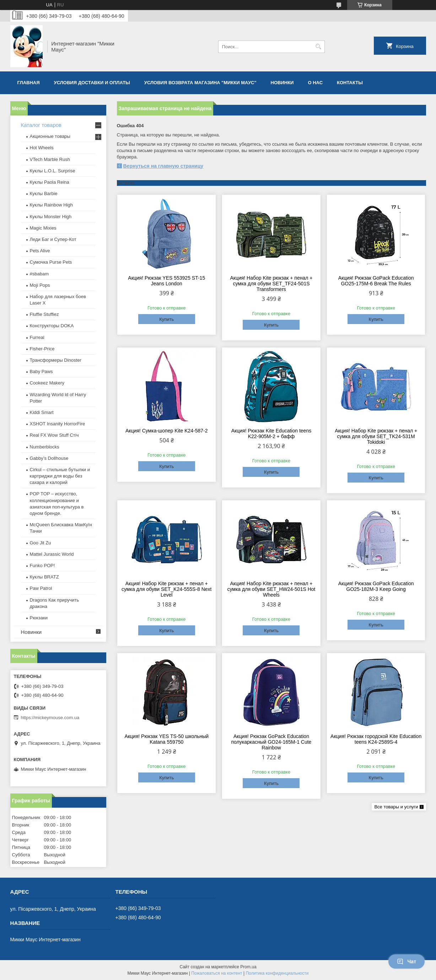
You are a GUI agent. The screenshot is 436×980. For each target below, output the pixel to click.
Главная (29, 83)
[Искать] (319, 47)
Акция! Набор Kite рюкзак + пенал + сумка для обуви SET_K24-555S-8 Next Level (166, 589)
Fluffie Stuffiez (44, 314)
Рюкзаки (39, 618)
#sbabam (39, 274)
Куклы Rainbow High (51, 205)
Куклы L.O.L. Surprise (53, 171)
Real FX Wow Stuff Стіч (54, 435)
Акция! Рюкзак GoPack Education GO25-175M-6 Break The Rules (376, 281)
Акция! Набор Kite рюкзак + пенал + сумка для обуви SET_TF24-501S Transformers (271, 284)
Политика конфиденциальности (277, 973)
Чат (407, 962)
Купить (166, 319)
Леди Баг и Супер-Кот (53, 239)
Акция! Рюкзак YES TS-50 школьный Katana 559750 (166, 739)
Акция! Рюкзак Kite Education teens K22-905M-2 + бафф (271, 434)
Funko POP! (42, 566)
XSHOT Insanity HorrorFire (58, 424)
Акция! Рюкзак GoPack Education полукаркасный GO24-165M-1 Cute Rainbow (271, 742)
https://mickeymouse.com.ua (50, 718)
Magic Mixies (43, 228)
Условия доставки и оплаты (92, 83)
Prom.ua (248, 967)
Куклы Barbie (44, 193)
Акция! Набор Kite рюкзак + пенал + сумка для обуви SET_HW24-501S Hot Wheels (271, 589)
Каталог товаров (41, 125)
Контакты (350, 83)
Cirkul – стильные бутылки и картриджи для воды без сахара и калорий (60, 476)
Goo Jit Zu (41, 543)
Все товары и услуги (396, 807)
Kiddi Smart (42, 412)
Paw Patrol (41, 588)
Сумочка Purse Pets (51, 262)
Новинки (282, 83)
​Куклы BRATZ (44, 577)
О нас (315, 83)
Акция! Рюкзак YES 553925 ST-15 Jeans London (166, 281)
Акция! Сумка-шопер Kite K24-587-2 (167, 431)
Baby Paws (41, 371)
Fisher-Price (42, 349)
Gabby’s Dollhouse (49, 458)
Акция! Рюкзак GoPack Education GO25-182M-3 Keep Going (376, 586)
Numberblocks (45, 447)
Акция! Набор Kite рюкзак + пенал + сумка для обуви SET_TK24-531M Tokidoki (376, 436)
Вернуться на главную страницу (163, 166)
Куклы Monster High (51, 217)
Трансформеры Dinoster (56, 360)
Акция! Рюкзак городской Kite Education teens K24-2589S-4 (376, 739)
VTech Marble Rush (50, 159)
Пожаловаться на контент (217, 973)
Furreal (37, 337)
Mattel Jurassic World (52, 554)
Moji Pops (40, 285)
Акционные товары (50, 136)
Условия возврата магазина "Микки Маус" (200, 83)
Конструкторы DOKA (52, 326)
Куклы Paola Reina (50, 182)
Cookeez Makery (47, 383)
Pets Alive (40, 251)
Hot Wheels (42, 148)
